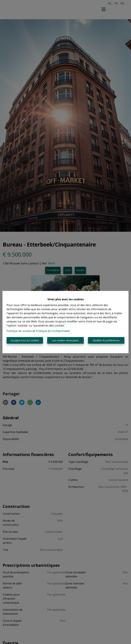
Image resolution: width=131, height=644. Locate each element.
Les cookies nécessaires (65, 340)
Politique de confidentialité (53, 331)
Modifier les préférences (106, 340)
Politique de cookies (19, 331)
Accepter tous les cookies (25, 340)
